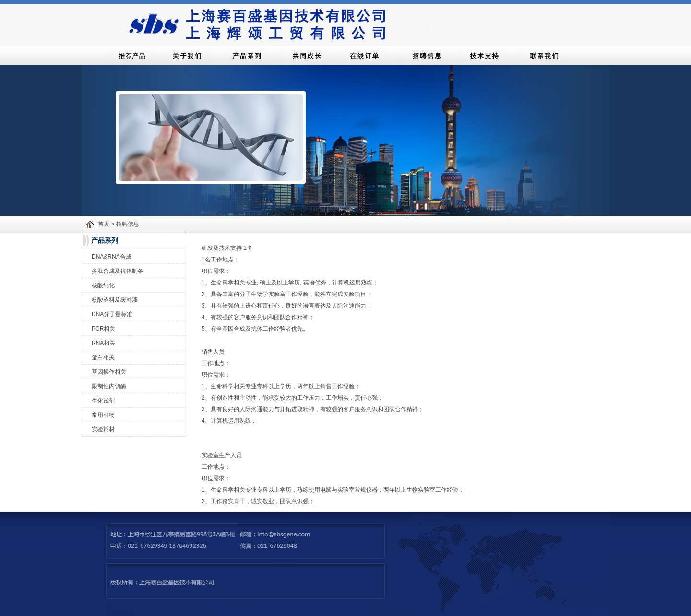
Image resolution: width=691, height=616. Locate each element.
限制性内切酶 (109, 386)
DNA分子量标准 (112, 314)
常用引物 (103, 415)
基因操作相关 (109, 372)
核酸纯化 (103, 285)
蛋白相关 (103, 357)
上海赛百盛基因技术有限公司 (279, 23)
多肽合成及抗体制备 (118, 271)
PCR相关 (103, 329)
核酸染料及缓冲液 (115, 300)
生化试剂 (103, 401)
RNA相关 (103, 343)
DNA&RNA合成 (112, 257)
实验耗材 (103, 429)
